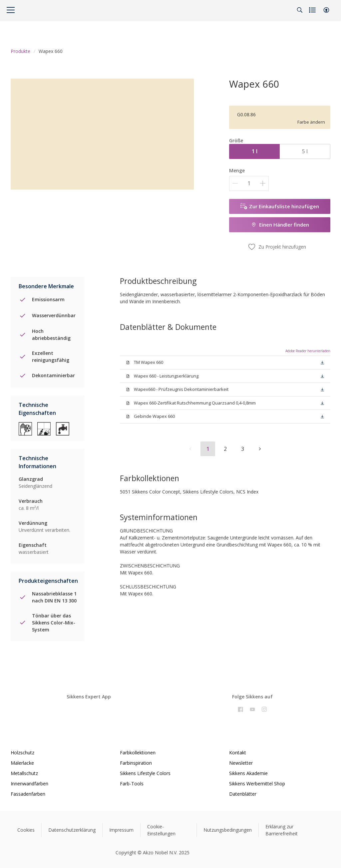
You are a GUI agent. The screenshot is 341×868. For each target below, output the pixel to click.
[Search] (300, 10)
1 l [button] (255, 151)
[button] (326, 10)
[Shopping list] (313, 10)
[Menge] (249, 183)
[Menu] (11, 10)
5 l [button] (305, 151)
